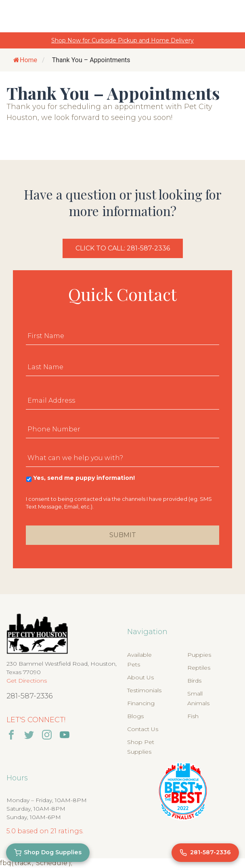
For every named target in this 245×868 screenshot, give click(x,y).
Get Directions (27, 681)
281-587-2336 (30, 696)
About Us (140, 677)
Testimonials (144, 690)
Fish (193, 716)
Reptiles (199, 668)
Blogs (135, 716)
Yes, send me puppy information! (84, 478)
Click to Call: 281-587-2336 (123, 248)
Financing (141, 703)
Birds (194, 681)
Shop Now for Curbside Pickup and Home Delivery (122, 40)
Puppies (199, 655)
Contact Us (143, 729)
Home (25, 60)
